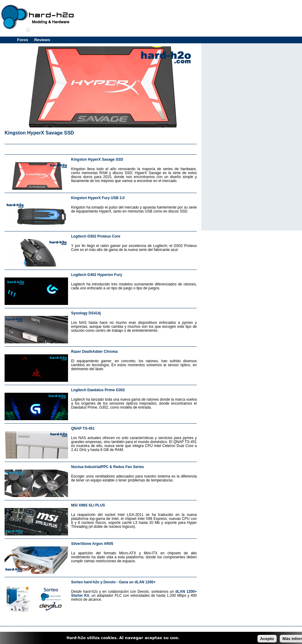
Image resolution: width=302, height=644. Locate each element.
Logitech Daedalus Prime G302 (98, 390)
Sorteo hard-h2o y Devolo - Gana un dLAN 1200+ (113, 582)
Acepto (267, 639)
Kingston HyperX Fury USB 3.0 (98, 198)
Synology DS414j (86, 313)
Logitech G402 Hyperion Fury (97, 275)
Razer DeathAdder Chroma (94, 352)
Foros (23, 40)
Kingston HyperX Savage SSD (39, 133)
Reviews (42, 40)
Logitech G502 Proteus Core (96, 236)
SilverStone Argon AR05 (92, 544)
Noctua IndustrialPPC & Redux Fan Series (108, 467)
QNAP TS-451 (83, 428)
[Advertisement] (101, 148)
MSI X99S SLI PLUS (88, 505)
